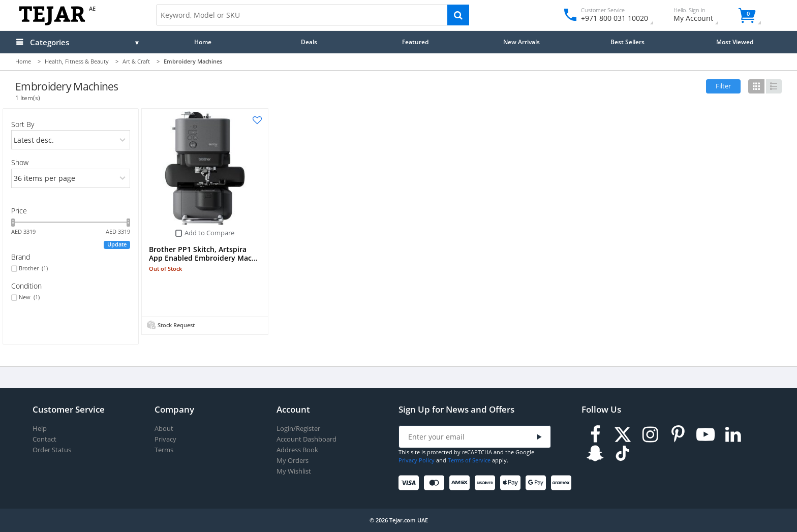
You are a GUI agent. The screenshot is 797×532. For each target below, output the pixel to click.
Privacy (165, 439)
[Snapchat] (595, 453)
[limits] (71, 178)
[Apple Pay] (512, 483)
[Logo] (52, 23)
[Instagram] (650, 435)
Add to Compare (209, 233)
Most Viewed (735, 42)
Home (203, 42)
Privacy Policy (417, 460)
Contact (44, 439)
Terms (164, 450)
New (29, 297)
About (164, 429)
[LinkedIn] (733, 435)
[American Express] (461, 483)
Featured (415, 42)
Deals (309, 42)
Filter (723, 86)
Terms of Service (469, 460)
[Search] (458, 15)
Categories (50, 42)
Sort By (23, 124)
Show (20, 162)
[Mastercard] (436, 483)
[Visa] (410, 483)
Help (40, 429)
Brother (33, 268)
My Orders (293, 461)
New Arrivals (522, 42)
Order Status (52, 450)
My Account (702, 16)
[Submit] (539, 437)
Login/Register (298, 429)
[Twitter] (623, 435)
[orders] (71, 140)
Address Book (297, 450)
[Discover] (487, 483)
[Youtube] (706, 435)
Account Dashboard (306, 439)
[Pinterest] (678, 435)
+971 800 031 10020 (611, 18)
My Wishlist (294, 471)
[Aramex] (563, 483)
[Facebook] (595, 435)
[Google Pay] (538, 483)
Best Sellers (627, 42)
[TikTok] (623, 453)
